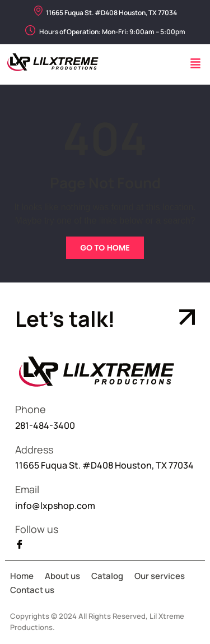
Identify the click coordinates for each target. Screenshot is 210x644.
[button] (195, 64)
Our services (160, 576)
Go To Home (105, 248)
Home (22, 576)
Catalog (107, 576)
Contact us (32, 590)
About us (62, 576)
